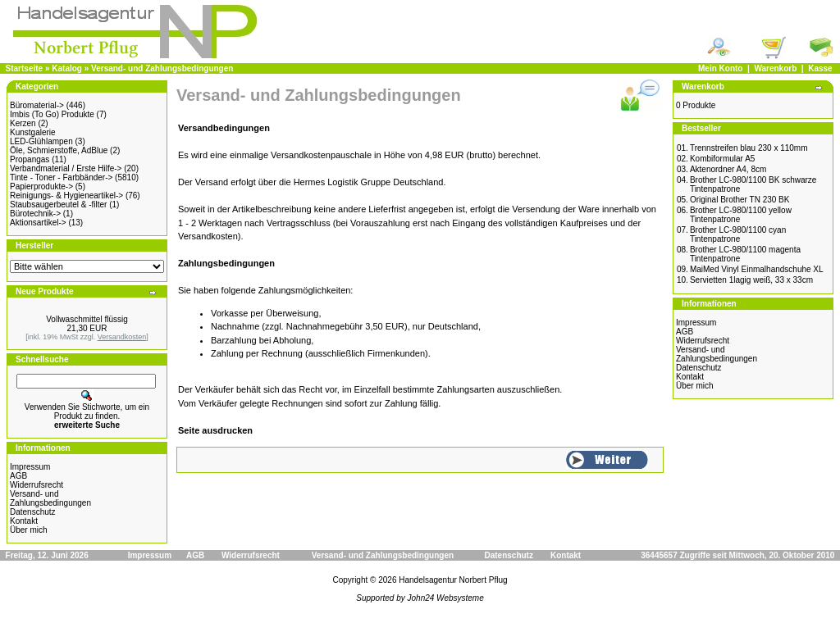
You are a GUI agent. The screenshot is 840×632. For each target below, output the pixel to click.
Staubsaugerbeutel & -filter (58, 205)
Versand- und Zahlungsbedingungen (162, 68)
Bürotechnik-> (35, 214)
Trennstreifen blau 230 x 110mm (749, 148)
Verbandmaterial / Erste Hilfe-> (66, 168)
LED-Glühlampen (41, 141)
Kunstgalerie (33, 132)
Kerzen (23, 123)
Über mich (29, 530)
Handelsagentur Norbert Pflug (453, 580)
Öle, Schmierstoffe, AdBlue (59, 150)
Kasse (820, 68)
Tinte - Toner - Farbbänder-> (61, 177)
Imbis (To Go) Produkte (52, 114)
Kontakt (24, 521)
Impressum (30, 467)
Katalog (67, 68)
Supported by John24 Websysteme (420, 598)
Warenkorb (775, 68)
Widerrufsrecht (37, 485)
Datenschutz (33, 512)
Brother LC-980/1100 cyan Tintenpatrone (738, 234)
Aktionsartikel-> (38, 223)
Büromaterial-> (37, 105)
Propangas (30, 159)
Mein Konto (720, 68)
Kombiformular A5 (722, 159)
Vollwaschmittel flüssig (87, 319)
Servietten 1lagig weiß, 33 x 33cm (751, 280)
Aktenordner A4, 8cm (728, 169)
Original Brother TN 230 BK (740, 200)
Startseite (25, 68)
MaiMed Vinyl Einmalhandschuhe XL (757, 269)
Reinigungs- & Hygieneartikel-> (66, 196)
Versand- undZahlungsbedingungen (50, 498)
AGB (18, 476)
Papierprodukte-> (41, 186)
